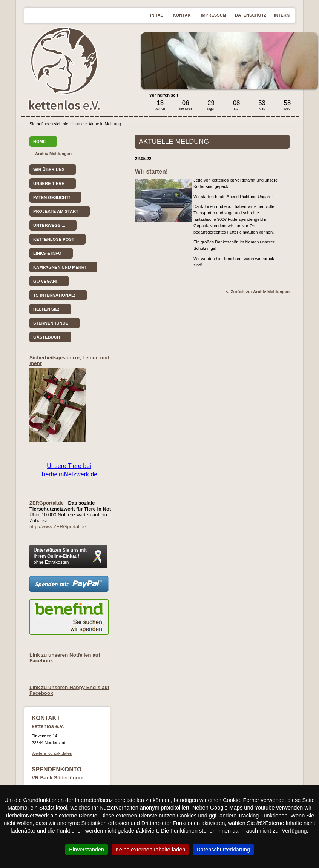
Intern (282, 15)
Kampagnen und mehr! (60, 267)
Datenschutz (251, 15)
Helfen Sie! (46, 309)
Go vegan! (45, 281)
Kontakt (183, 15)
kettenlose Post (54, 239)
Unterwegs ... (49, 225)
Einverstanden (87, 850)
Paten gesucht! (52, 197)
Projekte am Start (56, 211)
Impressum (214, 15)
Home (78, 124)
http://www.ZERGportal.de (58, 527)
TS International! (54, 295)
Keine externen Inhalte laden (150, 850)
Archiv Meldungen (53, 154)
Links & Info (47, 253)
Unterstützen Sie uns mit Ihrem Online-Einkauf (60, 556)
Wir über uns (49, 169)
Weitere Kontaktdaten (52, 753)
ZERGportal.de (47, 503)
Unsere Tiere (49, 183)
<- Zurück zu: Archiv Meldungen (258, 292)
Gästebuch (47, 337)
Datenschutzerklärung (223, 850)
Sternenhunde (51, 323)
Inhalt (158, 15)
